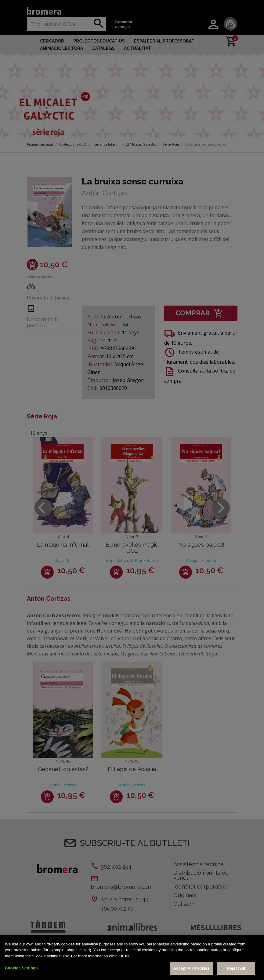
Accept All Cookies (191, 968)
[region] (132, 958)
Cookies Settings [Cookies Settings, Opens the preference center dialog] (21, 968)
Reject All (236, 968)
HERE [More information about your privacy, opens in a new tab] (125, 956)
